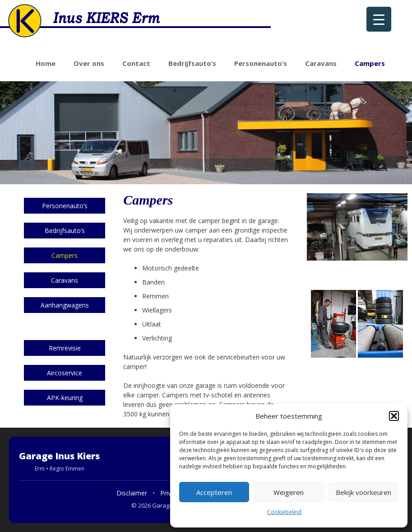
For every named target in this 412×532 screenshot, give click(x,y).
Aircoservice (65, 373)
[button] (394, 416)
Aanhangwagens (65, 305)
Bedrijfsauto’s (192, 63)
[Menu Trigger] (379, 19)
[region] (206, 133)
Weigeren (289, 492)
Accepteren (214, 492)
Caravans (321, 63)
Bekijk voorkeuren (363, 492)
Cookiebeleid (284, 512)
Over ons (89, 63)
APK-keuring (65, 398)
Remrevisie (65, 348)
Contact (136, 63)
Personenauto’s (261, 63)
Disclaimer (132, 493)
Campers (370, 63)
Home (46, 63)
